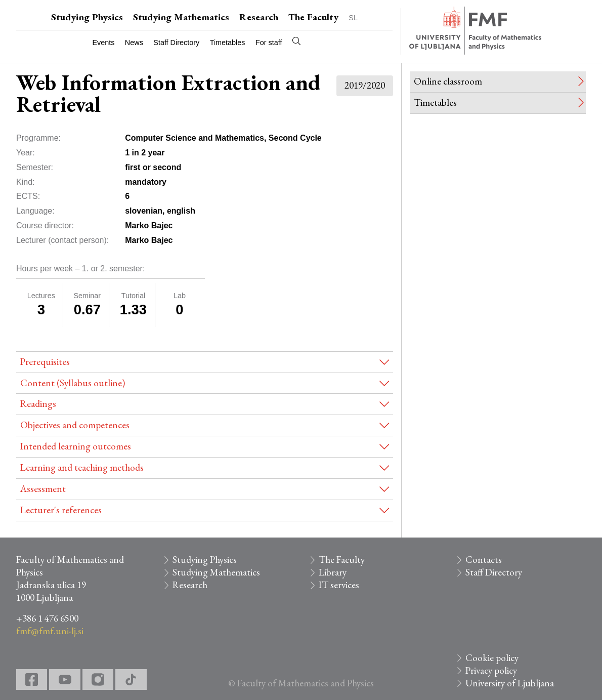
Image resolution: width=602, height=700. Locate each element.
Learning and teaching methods (82, 467)
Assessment (43, 489)
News (134, 43)
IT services (339, 585)
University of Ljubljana (510, 683)
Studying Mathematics (181, 17)
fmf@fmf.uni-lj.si (50, 631)
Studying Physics (87, 17)
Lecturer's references (61, 510)
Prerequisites (45, 362)
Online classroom (448, 81)
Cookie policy (492, 658)
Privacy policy (491, 670)
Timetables (228, 43)
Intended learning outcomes (76, 446)
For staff (269, 43)
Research (259, 17)
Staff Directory (176, 43)
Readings (38, 404)
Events (103, 43)
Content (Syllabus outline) (73, 383)
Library (333, 572)
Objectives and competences (75, 425)
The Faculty (313, 17)
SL (353, 18)
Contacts (484, 560)
